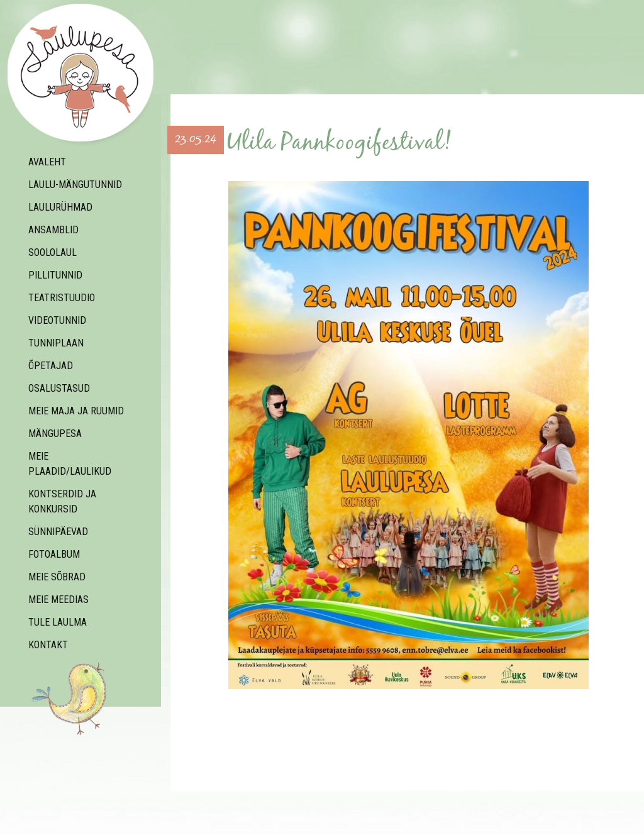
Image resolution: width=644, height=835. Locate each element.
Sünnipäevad (58, 532)
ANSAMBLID (53, 230)
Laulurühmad (60, 207)
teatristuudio (62, 298)
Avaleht (47, 162)
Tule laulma (58, 622)
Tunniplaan (56, 343)
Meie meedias (58, 600)
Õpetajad (51, 366)
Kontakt (48, 645)
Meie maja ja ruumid (76, 411)
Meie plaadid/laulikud (70, 464)
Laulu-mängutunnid (75, 185)
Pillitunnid (55, 275)
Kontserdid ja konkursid (62, 501)
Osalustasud (59, 388)
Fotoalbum (54, 554)
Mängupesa (55, 434)
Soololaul (53, 252)
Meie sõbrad (57, 577)
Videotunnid (57, 320)
